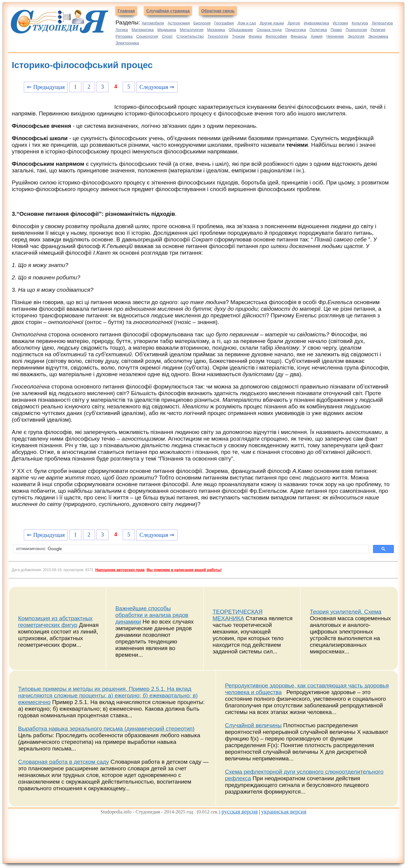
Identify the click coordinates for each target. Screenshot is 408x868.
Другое (294, 23)
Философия (276, 36)
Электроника (127, 43)
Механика (216, 30)
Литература (382, 23)
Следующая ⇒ (157, 87)
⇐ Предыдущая (46, 87)
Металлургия (192, 30)
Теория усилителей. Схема (345, 612)
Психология (356, 30)
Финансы (299, 36)
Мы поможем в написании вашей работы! (184, 570)
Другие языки (272, 23)
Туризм (238, 36)
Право (336, 30)
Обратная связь (218, 11)
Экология (356, 36)
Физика (255, 36)
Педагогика (296, 30)
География (224, 23)
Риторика (124, 36)
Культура (360, 23)
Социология (147, 36)
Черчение (335, 36)
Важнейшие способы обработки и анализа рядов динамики (152, 615)
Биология (202, 23)
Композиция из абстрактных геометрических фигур (55, 622)
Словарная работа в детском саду (63, 762)
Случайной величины (253, 725)
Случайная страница (168, 11)
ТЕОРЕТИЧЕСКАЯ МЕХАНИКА (238, 615)
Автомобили (153, 23)
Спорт (167, 36)
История (340, 23)
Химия (316, 36)
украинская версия (284, 811)
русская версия (240, 811)
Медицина (167, 30)
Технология (218, 36)
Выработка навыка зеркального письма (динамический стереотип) (106, 729)
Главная (126, 11)
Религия (378, 30)
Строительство (190, 36)
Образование (241, 30)
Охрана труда (269, 30)
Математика (142, 30)
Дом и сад (247, 23)
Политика (318, 30)
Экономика (378, 36)
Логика (122, 30)
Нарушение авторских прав (120, 570)
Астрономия (179, 23)
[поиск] (190, 549)
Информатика (316, 23)
